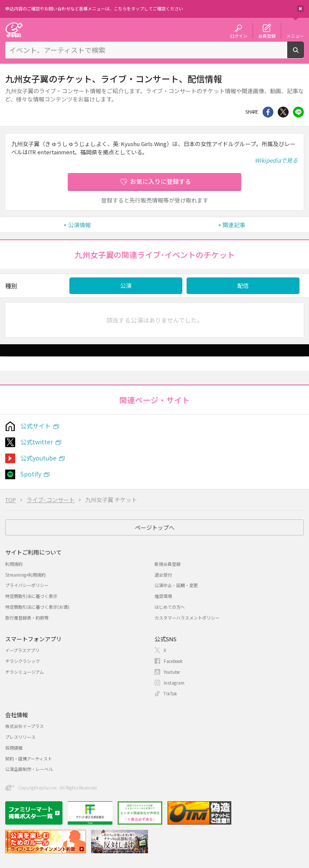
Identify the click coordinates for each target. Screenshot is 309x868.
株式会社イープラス (25, 726)
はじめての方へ (170, 607)
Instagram (174, 683)
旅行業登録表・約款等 (27, 618)
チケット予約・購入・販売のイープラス (14, 30)
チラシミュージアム (25, 672)
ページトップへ (155, 527)
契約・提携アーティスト (29, 759)
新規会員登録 (168, 564)
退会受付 (163, 575)
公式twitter (37, 442)
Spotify (31, 474)
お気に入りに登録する (161, 181)
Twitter (283, 112)
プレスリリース (20, 737)
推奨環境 (163, 596)
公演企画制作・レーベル (29, 769)
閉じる (300, 9)
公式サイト (36, 426)
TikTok (170, 693)
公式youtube (38, 458)
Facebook (173, 661)
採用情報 (14, 748)
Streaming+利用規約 (25, 575)
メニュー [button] (295, 36)
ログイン (239, 36)
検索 (304, 55)
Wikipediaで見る (276, 160)
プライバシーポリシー (27, 585)
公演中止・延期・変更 (176, 585)
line (298, 112)
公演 (126, 286)
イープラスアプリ (22, 650)
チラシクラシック (23, 661)
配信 (243, 286)
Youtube (172, 672)
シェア (268, 112)
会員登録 (267, 36)
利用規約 (14, 564)
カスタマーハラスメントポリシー (187, 618)
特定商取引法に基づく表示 (31, 596)
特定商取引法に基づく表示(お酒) (37, 607)
